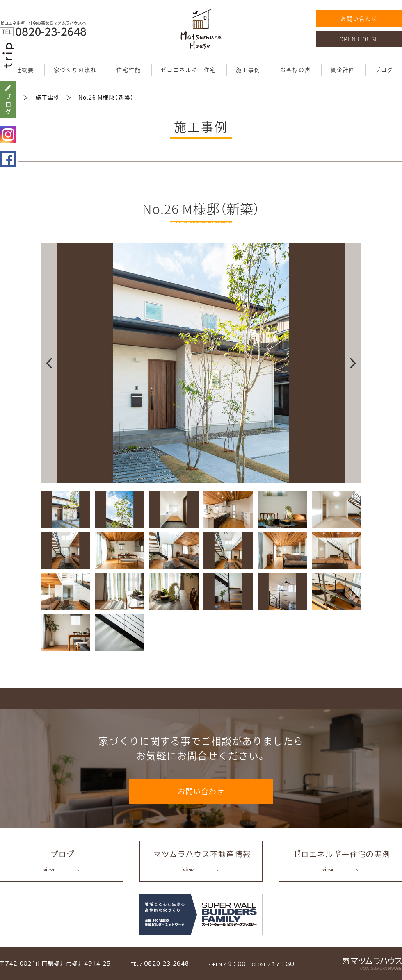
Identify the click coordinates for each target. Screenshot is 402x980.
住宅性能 (129, 69)
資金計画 (343, 69)
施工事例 (248, 69)
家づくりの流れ (75, 69)
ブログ (384, 69)
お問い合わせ (359, 18)
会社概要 (22, 69)
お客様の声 (296, 69)
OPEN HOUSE (359, 39)
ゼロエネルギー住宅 (188, 69)
